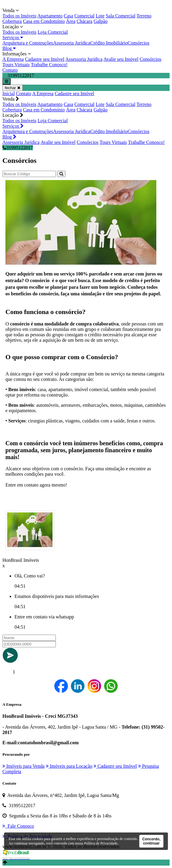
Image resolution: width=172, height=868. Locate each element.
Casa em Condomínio (44, 21)
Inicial (9, 93)
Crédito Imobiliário (109, 43)
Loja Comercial (53, 32)
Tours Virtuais (16, 65)
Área (71, 21)
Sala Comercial (120, 16)
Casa (68, 16)
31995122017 (18, 148)
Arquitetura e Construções (28, 43)
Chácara (84, 21)
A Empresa (13, 59)
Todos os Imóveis (19, 16)
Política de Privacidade (101, 843)
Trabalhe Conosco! (49, 65)
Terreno (144, 16)
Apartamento (50, 16)
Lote (100, 16)
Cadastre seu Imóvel (45, 59)
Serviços (13, 37)
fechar (13, 88)
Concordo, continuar (151, 841)
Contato (10, 70)
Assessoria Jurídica (72, 43)
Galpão (100, 21)
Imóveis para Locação (69, 766)
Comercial (84, 16)
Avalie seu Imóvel (121, 59)
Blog (9, 48)
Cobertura (12, 21)
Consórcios (139, 43)
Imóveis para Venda (24, 766)
